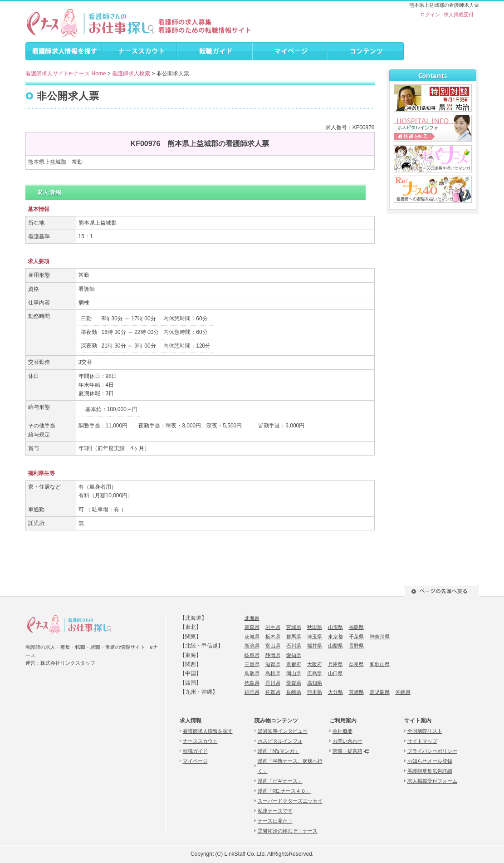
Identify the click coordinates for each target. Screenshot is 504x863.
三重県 (252, 664)
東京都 (335, 637)
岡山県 (294, 673)
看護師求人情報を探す (208, 731)
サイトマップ (422, 741)
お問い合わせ (347, 741)
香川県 (273, 683)
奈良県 (356, 664)
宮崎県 (356, 692)
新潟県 (252, 646)
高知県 (315, 683)
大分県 (335, 692)
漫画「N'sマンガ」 (279, 751)
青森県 (252, 627)
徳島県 (252, 683)
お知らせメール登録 (430, 761)
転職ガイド (195, 751)
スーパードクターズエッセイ (290, 801)
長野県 (356, 646)
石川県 (294, 646)
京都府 (294, 664)
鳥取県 (252, 673)
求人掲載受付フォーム (432, 781)
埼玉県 (315, 637)
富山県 (273, 646)
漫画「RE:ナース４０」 (284, 791)
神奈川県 (380, 637)
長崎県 (294, 692)
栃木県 (273, 637)
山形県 (335, 627)
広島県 (315, 673)
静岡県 (273, 655)
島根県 (273, 673)
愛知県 (294, 655)
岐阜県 (252, 655)
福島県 (356, 627)
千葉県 (356, 637)
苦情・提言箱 (347, 751)
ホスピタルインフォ (280, 741)
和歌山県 (380, 664)
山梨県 (335, 646)
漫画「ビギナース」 (280, 781)
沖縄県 (403, 692)
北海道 (252, 618)
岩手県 (273, 627)
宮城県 (294, 627)
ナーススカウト (200, 741)
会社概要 (343, 731)
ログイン (430, 15)
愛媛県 (294, 683)
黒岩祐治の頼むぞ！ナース (288, 831)
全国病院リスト (425, 731)
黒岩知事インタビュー (283, 731)
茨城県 (252, 637)
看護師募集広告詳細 (430, 771)
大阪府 (315, 664)
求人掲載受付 (459, 15)
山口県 (335, 673)
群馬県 (294, 637)
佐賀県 (273, 692)
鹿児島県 (380, 692)
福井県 (315, 646)
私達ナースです (275, 811)
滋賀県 (273, 664)
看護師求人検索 (131, 74)
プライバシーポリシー (432, 751)
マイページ (195, 761)
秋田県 (315, 627)
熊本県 (315, 692)
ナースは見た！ (275, 821)
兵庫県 (335, 664)
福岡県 (252, 692)
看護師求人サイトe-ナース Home (66, 74)
